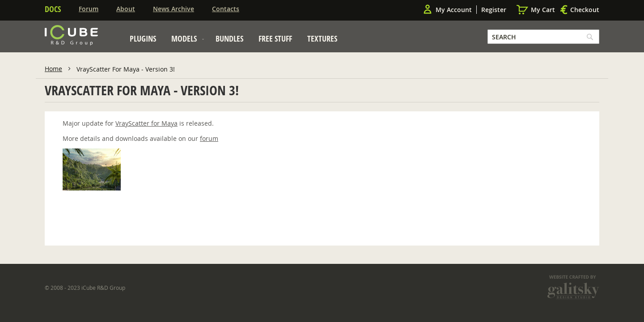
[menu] (233, 41)
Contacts (226, 9)
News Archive (174, 9)
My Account (454, 10)
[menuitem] (143, 38)
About (126, 9)
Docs (53, 9)
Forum (89, 9)
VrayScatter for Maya (146, 123)
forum (209, 138)
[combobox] (543, 37)
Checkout (585, 10)
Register (494, 10)
